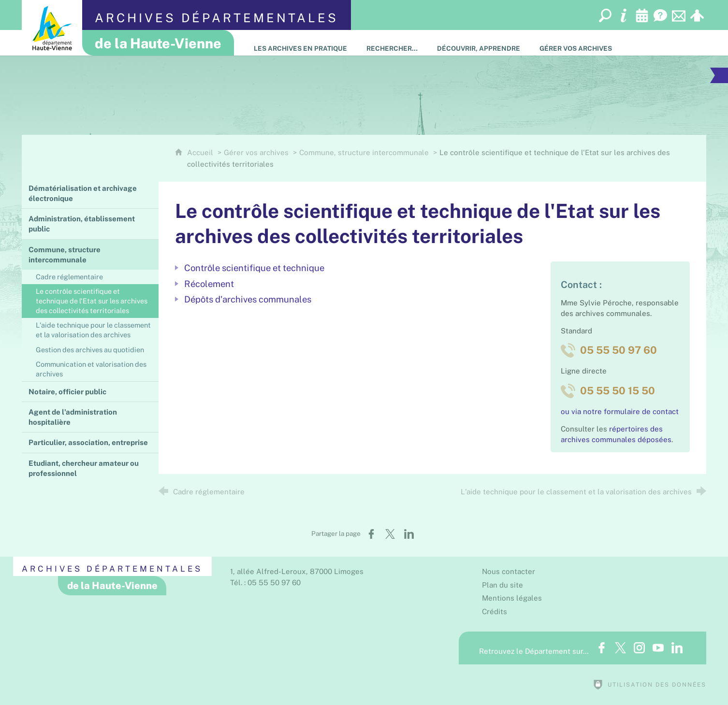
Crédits (495, 611)
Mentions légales (512, 598)
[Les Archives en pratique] (300, 43)
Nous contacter (509, 571)
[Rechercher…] (392, 43)
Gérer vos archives (256, 152)
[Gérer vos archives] (576, 43)
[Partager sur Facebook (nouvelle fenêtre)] (371, 534)
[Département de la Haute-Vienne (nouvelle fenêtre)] (52, 28)
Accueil (201, 152)
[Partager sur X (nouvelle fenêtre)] (390, 534)
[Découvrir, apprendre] (479, 43)
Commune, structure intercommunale (364, 152)
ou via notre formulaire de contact (620, 411)
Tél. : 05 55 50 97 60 (265, 583)
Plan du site (502, 585)
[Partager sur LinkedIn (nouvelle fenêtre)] (409, 534)
